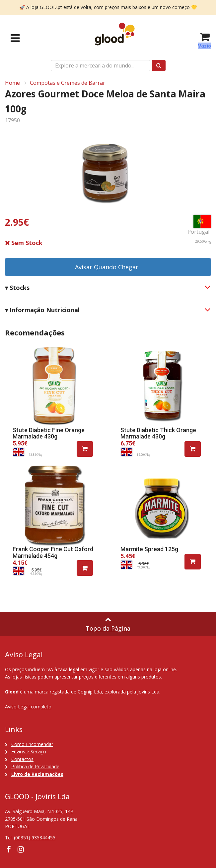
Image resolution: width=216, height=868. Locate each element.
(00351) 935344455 (35, 838)
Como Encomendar (32, 744)
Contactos (22, 759)
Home (12, 83)
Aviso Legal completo (28, 707)
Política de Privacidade (35, 766)
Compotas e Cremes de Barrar (68, 83)
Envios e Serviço (29, 751)
